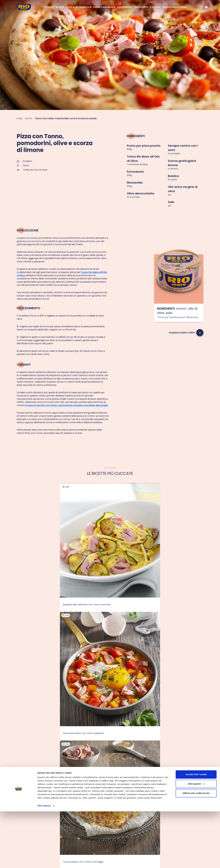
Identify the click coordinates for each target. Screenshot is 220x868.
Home (20, 119)
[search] (202, 7)
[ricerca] (202, 7)
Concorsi (155, 7)
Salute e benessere (104, 7)
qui (50, 848)
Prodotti (49, 7)
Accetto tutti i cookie (196, 831)
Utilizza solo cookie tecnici (196, 850)
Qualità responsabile (175, 7)
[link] (206, 7)
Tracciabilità (141, 7)
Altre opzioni (44, 862)
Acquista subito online (182, 333)
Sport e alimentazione (79, 7)
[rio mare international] (206, 7)
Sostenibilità (124, 7)
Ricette (60, 7)
